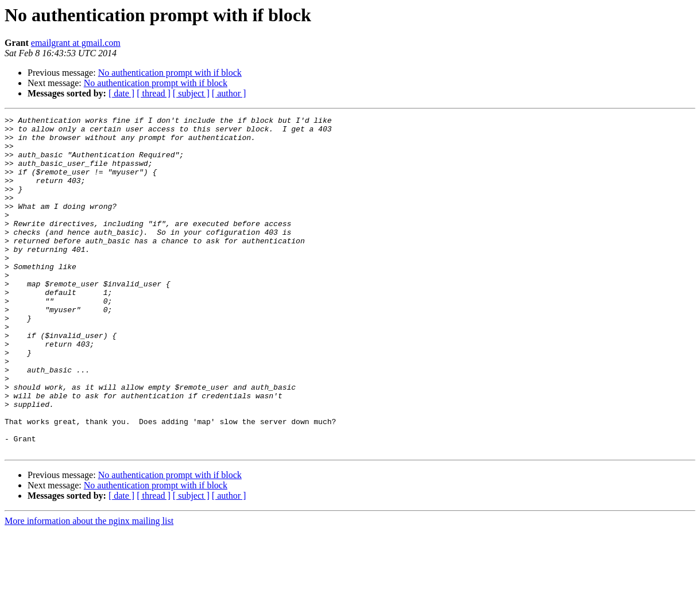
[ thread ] (154, 93)
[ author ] (229, 93)
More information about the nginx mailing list (89, 588)
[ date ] (121, 93)
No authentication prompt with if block (170, 73)
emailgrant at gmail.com (76, 43)
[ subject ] (191, 93)
